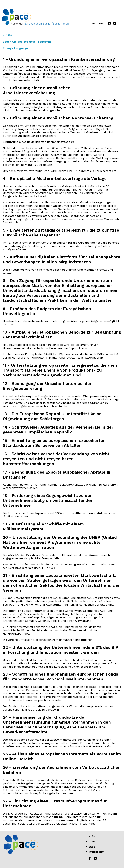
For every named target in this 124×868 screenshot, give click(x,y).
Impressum (97, 852)
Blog (102, 23)
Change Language (15, 48)
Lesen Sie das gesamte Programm (27, 42)
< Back (7, 35)
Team (93, 23)
